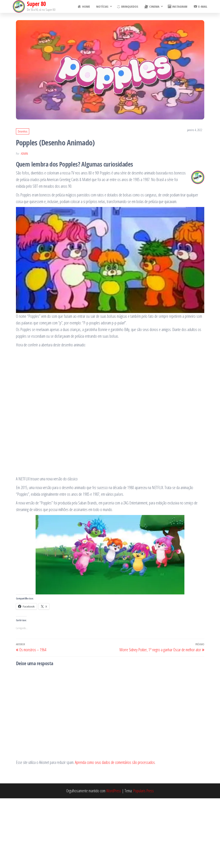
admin (24, 154)
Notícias (102, 6)
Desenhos (23, 131)
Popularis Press (143, 791)
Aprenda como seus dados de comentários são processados (115, 762)
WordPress (114, 791)
